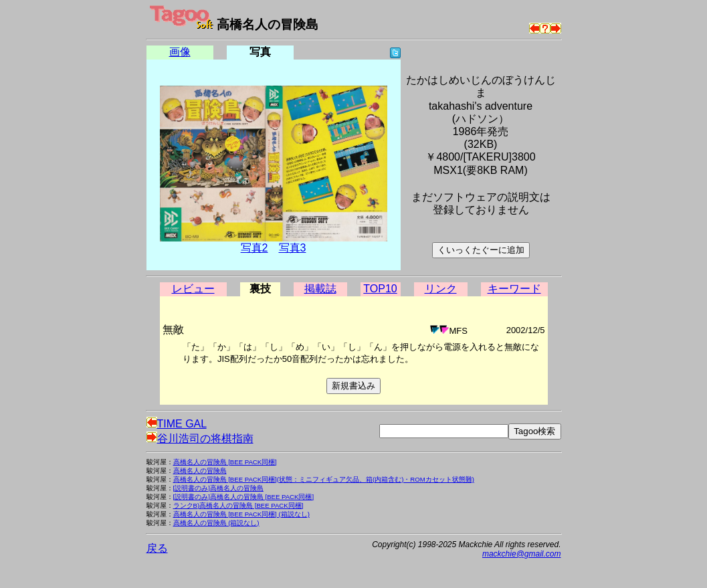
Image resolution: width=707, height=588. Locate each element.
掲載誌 (320, 289)
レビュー (193, 289)
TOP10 (380, 289)
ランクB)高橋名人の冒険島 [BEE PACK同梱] (238, 505)
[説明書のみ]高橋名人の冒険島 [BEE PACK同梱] (244, 497)
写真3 (293, 248)
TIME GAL (177, 424)
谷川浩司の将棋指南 (200, 438)
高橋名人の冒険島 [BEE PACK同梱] (225, 462)
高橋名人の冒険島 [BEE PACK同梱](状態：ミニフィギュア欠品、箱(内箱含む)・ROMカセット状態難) (324, 479)
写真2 (255, 248)
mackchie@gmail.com (522, 554)
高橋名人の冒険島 (200, 471)
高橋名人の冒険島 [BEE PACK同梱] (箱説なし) (241, 514)
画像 (180, 52)
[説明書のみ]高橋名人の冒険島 (218, 488)
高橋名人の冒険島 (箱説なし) (216, 523)
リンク (441, 289)
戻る (157, 548)
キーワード (514, 289)
